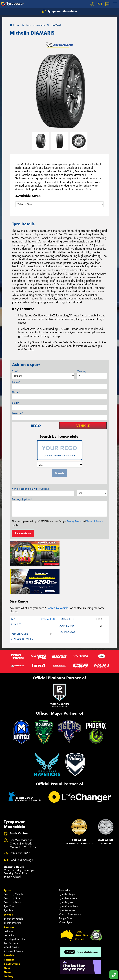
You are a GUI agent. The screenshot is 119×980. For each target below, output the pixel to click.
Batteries (8, 902)
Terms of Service (95, 521)
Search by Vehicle (13, 865)
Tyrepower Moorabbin (59, 11)
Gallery (9, 947)
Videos (8, 952)
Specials (9, 926)
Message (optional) (22, 499)
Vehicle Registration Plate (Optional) (31, 489)
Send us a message (21, 831)
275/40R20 (48, 590)
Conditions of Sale (41, 975)
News (8, 943)
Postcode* (18, 413)
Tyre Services (11, 914)
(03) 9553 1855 (20, 825)
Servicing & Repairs (14, 910)
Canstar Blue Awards (70, 885)
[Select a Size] (59, 204)
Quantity (82, 371)
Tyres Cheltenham (68, 877)
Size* (15, 371)
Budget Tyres (66, 889)
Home (15, 25)
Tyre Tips (9, 882)
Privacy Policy (74, 521)
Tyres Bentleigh (67, 865)
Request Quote (23, 533)
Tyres (7, 861)
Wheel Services (12, 918)
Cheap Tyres (66, 893)
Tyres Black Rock (68, 869)
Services (9, 898)
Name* (16, 382)
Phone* (16, 392)
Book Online (12, 935)
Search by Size (12, 869)
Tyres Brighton (67, 873)
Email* (16, 403)
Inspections (10, 906)
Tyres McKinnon (68, 881)
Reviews (9, 956)
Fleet (7, 939)
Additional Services (14, 922)
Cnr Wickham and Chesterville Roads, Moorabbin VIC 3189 (23, 815)
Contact (9, 931)
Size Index (65, 861)
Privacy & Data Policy (22, 975)
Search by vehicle (58, 579)
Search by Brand (13, 873)
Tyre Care (9, 877)
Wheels (9, 886)
